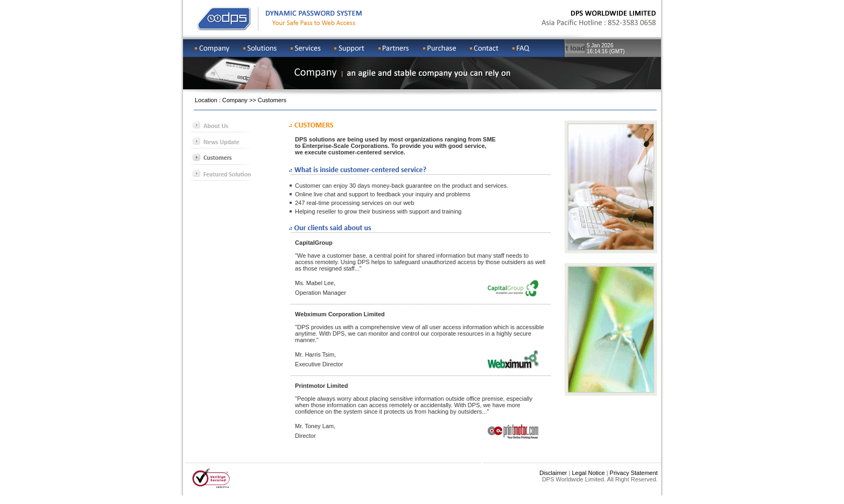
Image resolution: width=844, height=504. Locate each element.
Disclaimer (553, 473)
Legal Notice (588, 473)
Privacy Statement (634, 473)
